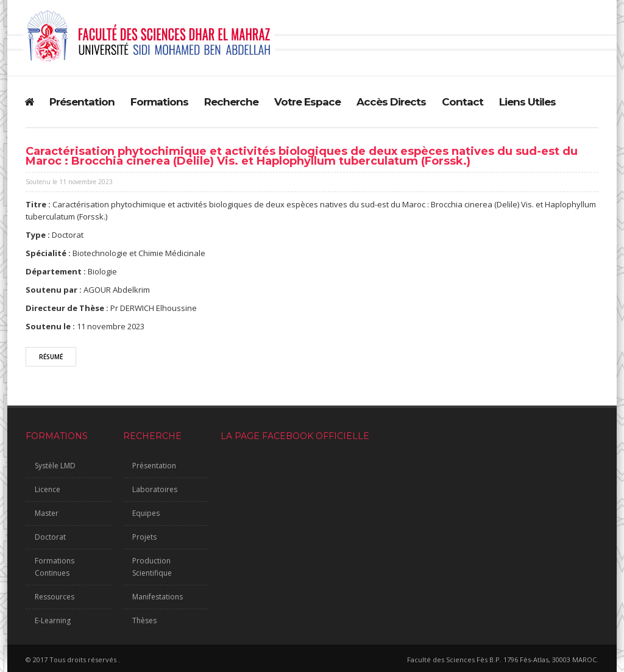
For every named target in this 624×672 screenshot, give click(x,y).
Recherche (231, 102)
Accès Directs (391, 102)
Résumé (51, 357)
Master (47, 513)
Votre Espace (307, 102)
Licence (48, 489)
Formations (159, 102)
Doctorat (50, 537)
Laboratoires (155, 489)
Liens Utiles (527, 102)
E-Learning (53, 620)
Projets (144, 537)
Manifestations (158, 597)
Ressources (55, 597)
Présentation (82, 102)
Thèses (144, 620)
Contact (463, 102)
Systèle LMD (55, 466)
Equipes (146, 513)
